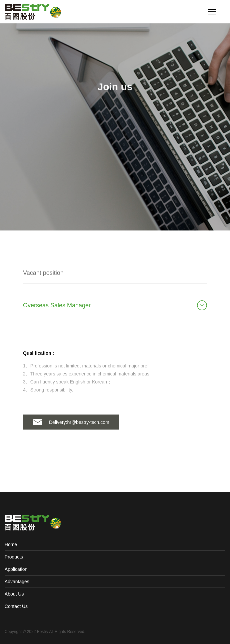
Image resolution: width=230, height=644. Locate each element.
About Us (14, 594)
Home (11, 544)
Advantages (17, 582)
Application (16, 569)
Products (14, 557)
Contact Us (16, 606)
